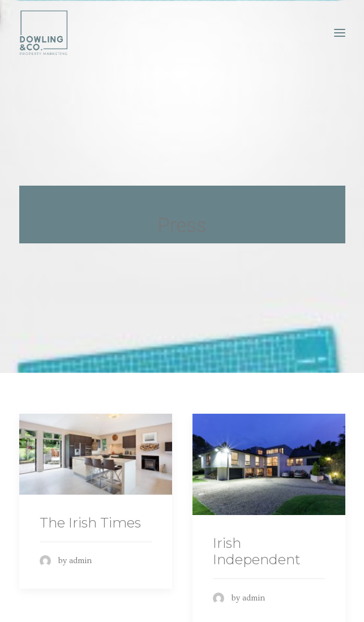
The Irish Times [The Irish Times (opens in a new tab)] (90, 519)
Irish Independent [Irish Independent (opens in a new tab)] (257, 548)
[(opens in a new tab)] (96, 451)
